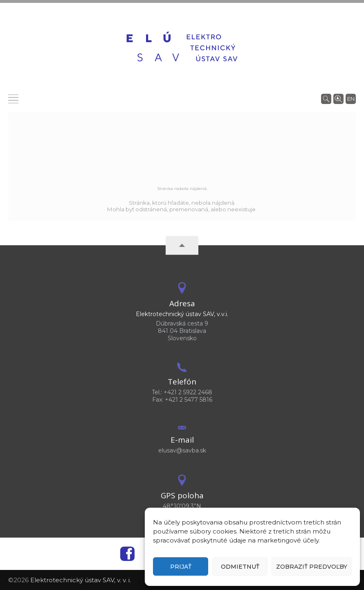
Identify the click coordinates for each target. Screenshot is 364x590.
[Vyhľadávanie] (326, 98)
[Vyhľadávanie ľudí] (338, 98)
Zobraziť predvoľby (312, 567)
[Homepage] (182, 48)
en (351, 99)
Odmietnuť (240, 567)
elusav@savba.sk (182, 450)
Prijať (181, 567)
